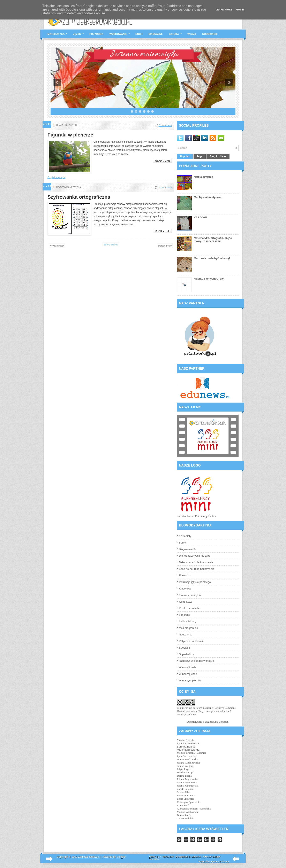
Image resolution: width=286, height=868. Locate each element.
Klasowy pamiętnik (190, 595)
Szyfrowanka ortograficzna (79, 197)
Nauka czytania (203, 177)
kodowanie (210, 34)
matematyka (59, 32)
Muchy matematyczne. (208, 197)
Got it (240, 10)
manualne (156, 34)
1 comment (165, 187)
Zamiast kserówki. (89, 857)
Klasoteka (185, 589)
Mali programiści (189, 628)
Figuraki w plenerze (70, 135)
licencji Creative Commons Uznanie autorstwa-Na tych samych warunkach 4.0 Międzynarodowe (206, 711)
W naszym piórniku (190, 681)
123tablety (185, 536)
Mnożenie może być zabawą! (212, 258)
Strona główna (111, 245)
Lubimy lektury (188, 621)
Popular (185, 156)
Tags (200, 156)
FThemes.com (167, 857)
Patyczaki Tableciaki (191, 641)
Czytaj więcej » (56, 177)
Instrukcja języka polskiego (195, 582)
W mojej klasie (188, 667)
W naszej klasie (188, 674)
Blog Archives (218, 156)
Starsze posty (165, 246)
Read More (162, 161)
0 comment (165, 125)
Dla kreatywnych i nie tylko (195, 556)
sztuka (177, 32)
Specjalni (184, 648)
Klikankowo (186, 602)
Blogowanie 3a (188, 549)
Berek (182, 543)
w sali (192, 34)
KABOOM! (200, 217)
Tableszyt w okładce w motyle (197, 661)
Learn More (224, 10)
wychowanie (121, 32)
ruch (139, 34)
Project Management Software (214, 861)
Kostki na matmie (189, 608)
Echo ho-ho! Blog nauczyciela (197, 569)
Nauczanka (186, 635)
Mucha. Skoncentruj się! (209, 279)
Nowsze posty (57, 246)
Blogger (223, 722)
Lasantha (196, 857)
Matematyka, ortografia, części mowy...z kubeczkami (213, 240)
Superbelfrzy (186, 654)
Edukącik (184, 575)
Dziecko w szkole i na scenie (196, 562)
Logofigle (184, 615)
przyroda (96, 34)
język (80, 32)
